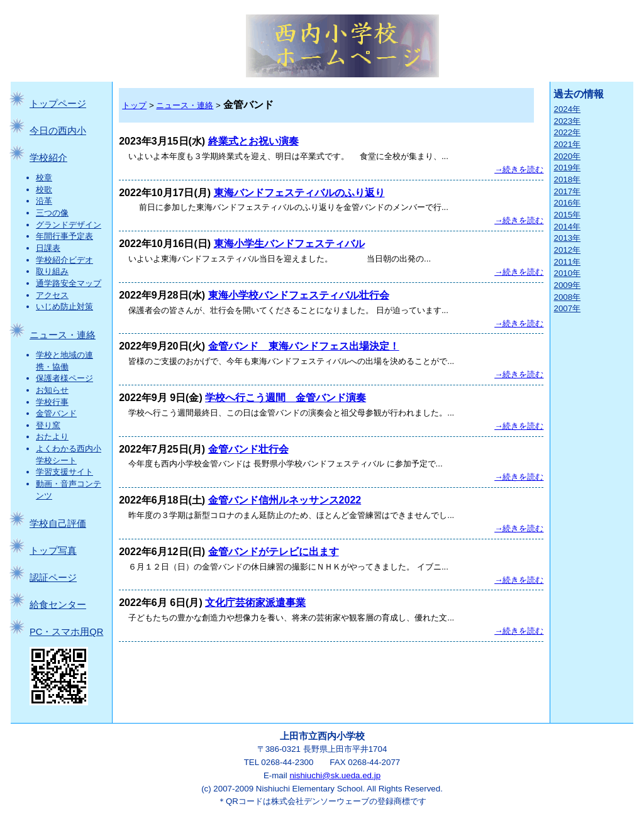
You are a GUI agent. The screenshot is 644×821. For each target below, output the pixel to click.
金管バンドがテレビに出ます (274, 552)
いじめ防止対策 (64, 306)
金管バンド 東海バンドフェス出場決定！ (304, 346)
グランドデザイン (69, 225)
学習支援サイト (64, 472)
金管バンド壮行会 (248, 449)
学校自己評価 (58, 524)
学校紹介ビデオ (64, 260)
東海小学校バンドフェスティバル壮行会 (299, 295)
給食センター (58, 605)
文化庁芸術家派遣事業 (255, 603)
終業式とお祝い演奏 (253, 141)
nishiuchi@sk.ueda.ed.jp (335, 775)
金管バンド (56, 413)
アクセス (52, 295)
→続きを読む (519, 169)
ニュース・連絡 (63, 335)
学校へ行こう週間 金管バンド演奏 (286, 398)
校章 (44, 178)
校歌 (44, 190)
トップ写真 (53, 551)
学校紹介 (48, 158)
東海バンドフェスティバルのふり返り (299, 193)
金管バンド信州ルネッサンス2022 (285, 500)
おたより (52, 437)
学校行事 (52, 402)
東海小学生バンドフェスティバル (289, 244)
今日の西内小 (58, 131)
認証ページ (53, 578)
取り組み (52, 271)
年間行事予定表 (64, 236)
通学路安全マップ (69, 283)
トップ (134, 105)
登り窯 (48, 425)
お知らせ (52, 390)
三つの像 (52, 213)
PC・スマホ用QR (66, 632)
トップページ (58, 104)
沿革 (44, 201)
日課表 (48, 248)
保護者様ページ (64, 378)
